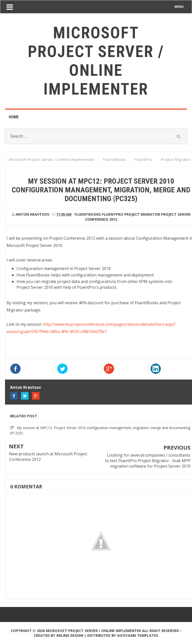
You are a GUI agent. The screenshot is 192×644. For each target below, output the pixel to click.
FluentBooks (88, 214)
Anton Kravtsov (25, 387)
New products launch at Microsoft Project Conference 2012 (48, 457)
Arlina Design (70, 635)
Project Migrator (142, 214)
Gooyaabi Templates (138, 635)
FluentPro (113, 214)
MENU (179, 7)
